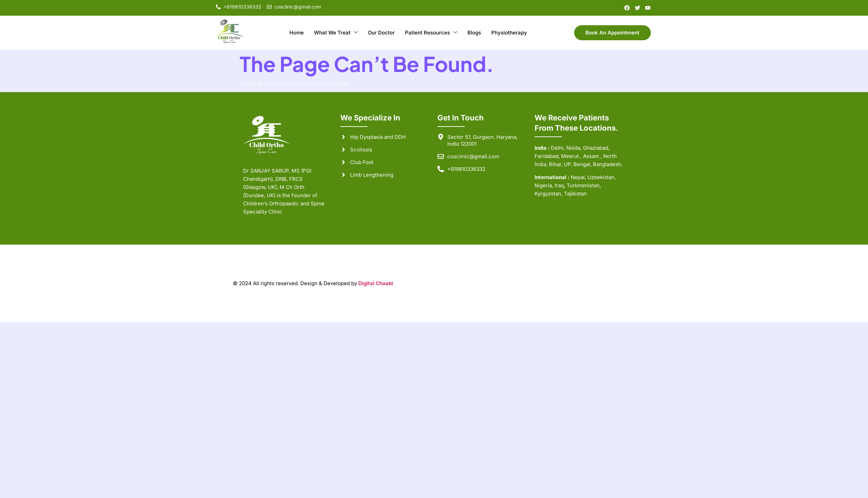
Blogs (474, 33)
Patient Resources (431, 33)
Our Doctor (381, 33)
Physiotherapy (509, 33)
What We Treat (335, 33)
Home (296, 33)
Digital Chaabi (376, 283)
